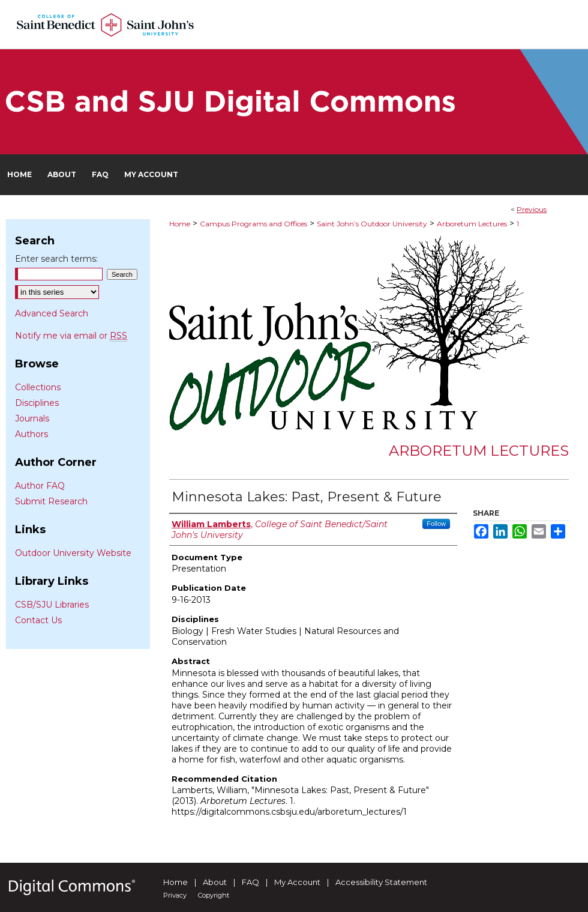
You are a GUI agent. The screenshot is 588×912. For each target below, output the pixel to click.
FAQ (250, 882)
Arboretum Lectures (472, 224)
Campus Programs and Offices (253, 224)
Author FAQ (40, 486)
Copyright (214, 895)
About (215, 882)
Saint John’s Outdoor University (372, 224)
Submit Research (51, 501)
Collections (38, 387)
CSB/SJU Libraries (52, 605)
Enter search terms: (56, 259)
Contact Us (38, 620)
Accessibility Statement (381, 882)
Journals (32, 418)
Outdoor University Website (73, 553)
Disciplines (37, 403)
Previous (532, 209)
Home (180, 224)
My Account (297, 882)
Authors (31, 434)
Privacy (175, 895)
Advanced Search (52, 313)
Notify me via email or (71, 336)
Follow (436, 524)
